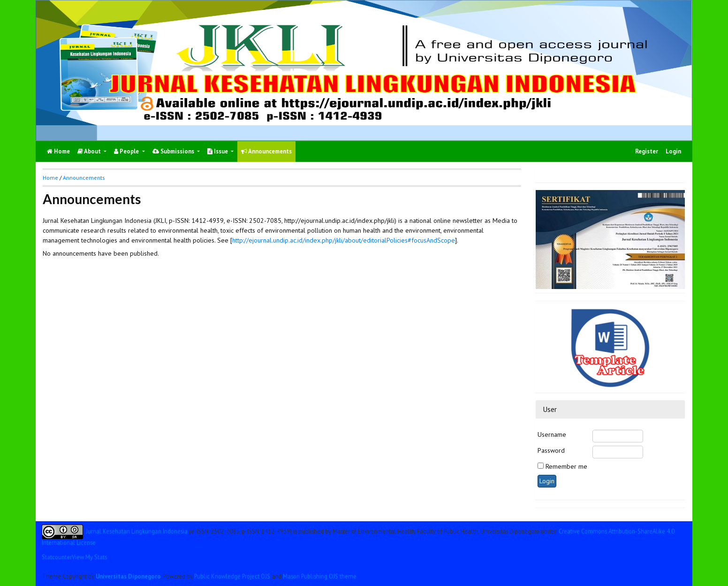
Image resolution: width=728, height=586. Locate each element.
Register (647, 151)
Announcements (266, 151)
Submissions (174, 151)
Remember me (566, 466)
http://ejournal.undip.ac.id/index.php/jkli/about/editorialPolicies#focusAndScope (344, 240)
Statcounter (57, 557)
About (90, 151)
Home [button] (50, 178)
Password (551, 450)
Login (673, 151)
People (127, 151)
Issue (218, 151)
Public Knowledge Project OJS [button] (232, 576)
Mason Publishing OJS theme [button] (320, 576)
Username (552, 434)
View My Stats (89, 557)
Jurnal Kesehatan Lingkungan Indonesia (137, 531)
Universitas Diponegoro (128, 576)
